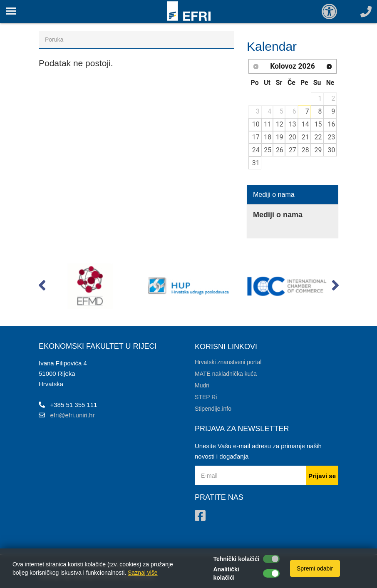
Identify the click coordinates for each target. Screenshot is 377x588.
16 (332, 124)
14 (305, 124)
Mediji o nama (274, 195)
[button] (42, 287)
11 (268, 124)
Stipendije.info (213, 409)
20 (293, 137)
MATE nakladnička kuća (226, 374)
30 (332, 150)
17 (256, 137)
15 (318, 124)
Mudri (202, 385)
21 (305, 137)
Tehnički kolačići (237, 559)
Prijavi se (322, 476)
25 (268, 150)
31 (256, 163)
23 (332, 137)
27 (293, 150)
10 (256, 124)
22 (318, 137)
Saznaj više (143, 573)
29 (318, 150)
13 (293, 124)
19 (280, 137)
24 (256, 150)
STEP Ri (206, 397)
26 (280, 150)
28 (305, 150)
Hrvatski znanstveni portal (228, 362)
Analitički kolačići (226, 573)
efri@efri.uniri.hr (73, 415)
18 (268, 137)
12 (280, 124)
